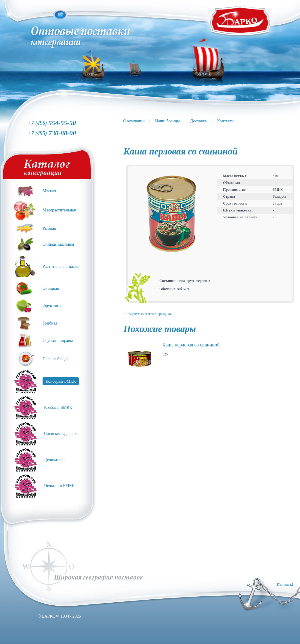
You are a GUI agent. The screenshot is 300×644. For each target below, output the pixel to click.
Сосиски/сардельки (61, 434)
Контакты (226, 121)
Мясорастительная (59, 210)
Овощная (51, 288)
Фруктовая (52, 306)
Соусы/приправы (58, 341)
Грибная (50, 323)
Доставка (199, 121)
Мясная (49, 191)
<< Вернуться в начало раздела (147, 314)
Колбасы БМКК (58, 407)
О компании (134, 121)
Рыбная (49, 228)
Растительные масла (61, 267)
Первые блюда (55, 359)
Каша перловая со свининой (191, 345)
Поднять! (285, 584)
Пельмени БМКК (59, 486)
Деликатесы (55, 460)
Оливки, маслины (58, 244)
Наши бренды (167, 121)
